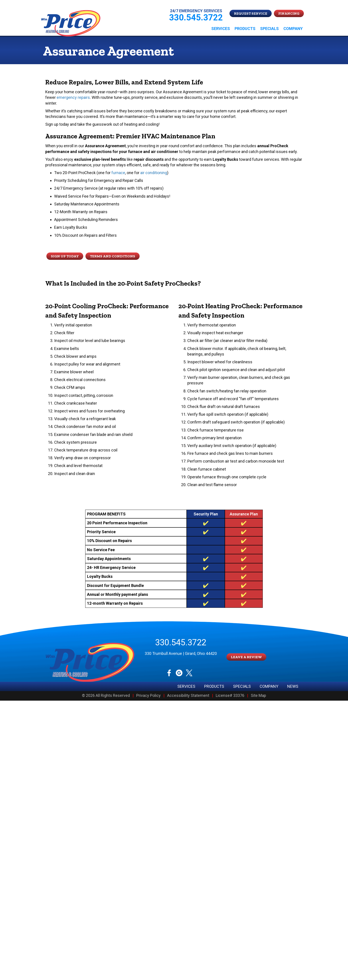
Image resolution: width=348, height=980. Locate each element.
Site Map (258, 696)
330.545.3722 (181, 642)
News (293, 686)
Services (221, 29)
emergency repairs (73, 97)
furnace (118, 173)
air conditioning (154, 173)
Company (293, 29)
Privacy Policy (148, 696)
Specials (269, 29)
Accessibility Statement (188, 696)
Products (245, 29)
